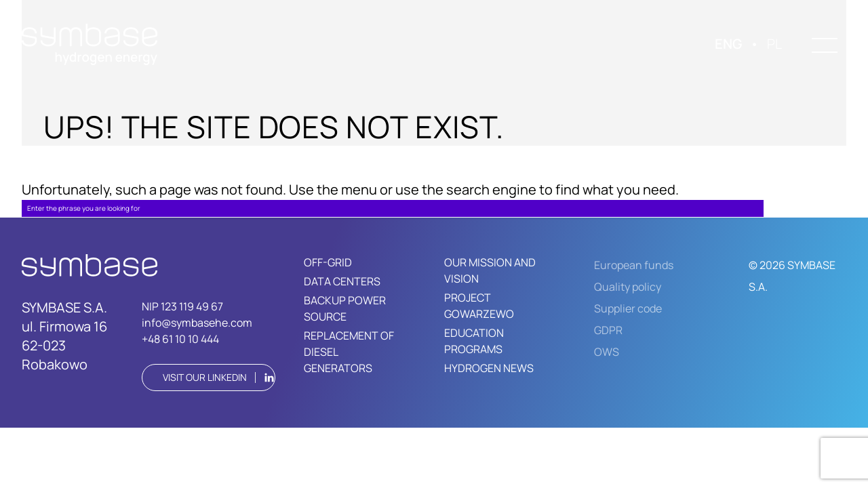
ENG (728, 44)
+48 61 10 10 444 (180, 339)
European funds (634, 265)
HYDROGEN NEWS (489, 368)
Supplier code (628, 308)
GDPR (608, 330)
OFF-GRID (328, 262)
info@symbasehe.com (197, 323)
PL (774, 44)
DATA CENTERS (342, 281)
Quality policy (628, 287)
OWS (607, 352)
